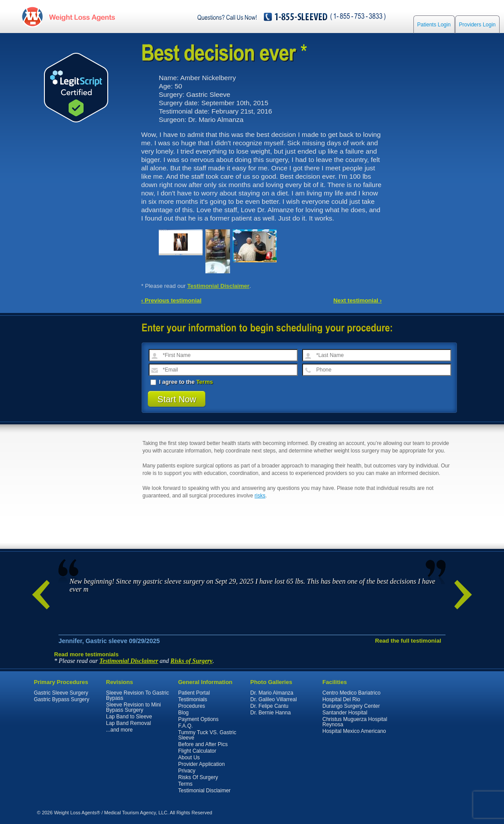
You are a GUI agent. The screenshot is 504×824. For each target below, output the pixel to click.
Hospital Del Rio (341, 699)
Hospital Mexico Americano (354, 731)
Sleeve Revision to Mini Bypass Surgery (133, 707)
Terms (205, 382)
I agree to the (182, 382)
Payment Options (198, 719)
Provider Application (201, 764)
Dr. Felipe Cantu (269, 706)
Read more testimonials (86, 654)
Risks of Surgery (192, 661)
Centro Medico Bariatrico (351, 693)
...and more (119, 730)
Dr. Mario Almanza (272, 693)
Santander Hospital (345, 713)
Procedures (192, 706)
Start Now (177, 399)
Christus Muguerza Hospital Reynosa (355, 722)
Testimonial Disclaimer (219, 286)
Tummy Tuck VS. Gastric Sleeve (207, 735)
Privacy (187, 771)
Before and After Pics (203, 744)
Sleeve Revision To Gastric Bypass (137, 695)
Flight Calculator (197, 751)
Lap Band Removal (128, 723)
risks (260, 496)
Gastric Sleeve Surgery (61, 693)
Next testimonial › (358, 300)
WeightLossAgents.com (84, 17)
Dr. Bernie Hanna (270, 713)
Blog (183, 713)
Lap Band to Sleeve (129, 717)
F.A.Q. (185, 726)
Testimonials (193, 699)
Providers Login (477, 27)
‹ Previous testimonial (171, 300)
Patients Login (434, 27)
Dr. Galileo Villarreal (274, 699)
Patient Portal (194, 693)
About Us (189, 758)
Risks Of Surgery (198, 777)
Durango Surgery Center (351, 706)
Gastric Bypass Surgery (62, 699)
